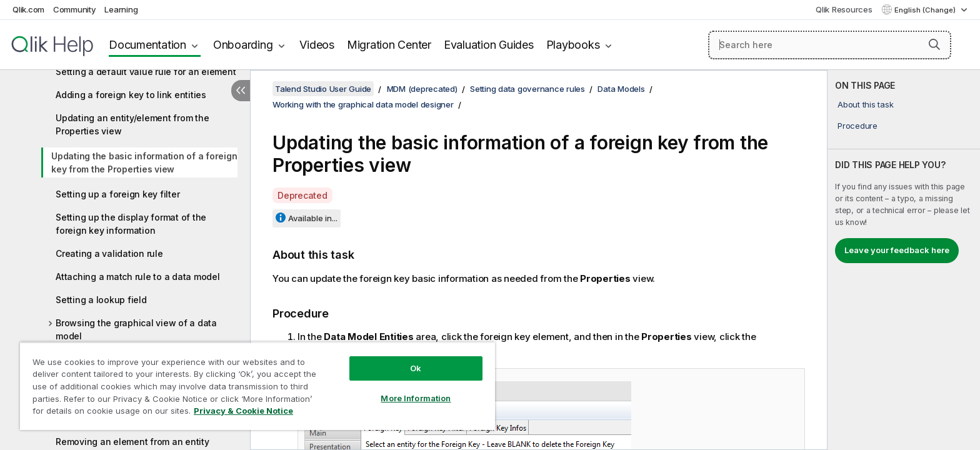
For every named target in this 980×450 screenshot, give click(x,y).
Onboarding (243, 45)
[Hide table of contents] (241, 91)
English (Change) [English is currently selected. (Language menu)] (926, 10)
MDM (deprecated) (422, 89)
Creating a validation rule (109, 253)
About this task (865, 104)
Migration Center (389, 45)
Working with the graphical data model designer (363, 104)
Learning (121, 9)
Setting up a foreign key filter (117, 194)
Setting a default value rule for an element (146, 72)
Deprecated (302, 195)
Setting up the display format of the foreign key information (131, 224)
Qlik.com (28, 9)
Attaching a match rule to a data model (138, 277)
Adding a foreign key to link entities (131, 95)
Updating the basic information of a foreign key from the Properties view (144, 162)
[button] (934, 44)
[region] (257, 386)
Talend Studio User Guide (323, 89)
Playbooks (573, 45)
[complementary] (904, 260)
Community (75, 9)
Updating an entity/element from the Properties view (132, 124)
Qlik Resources (844, 9)
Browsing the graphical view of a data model (136, 329)
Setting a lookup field (101, 300)
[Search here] (830, 45)
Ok (416, 368)
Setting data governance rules (527, 89)
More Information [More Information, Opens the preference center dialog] (416, 398)
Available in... (313, 218)
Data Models (621, 89)
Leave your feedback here (897, 250)
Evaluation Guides (489, 45)
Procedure (857, 126)
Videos (317, 45)
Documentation (147, 45)
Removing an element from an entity (132, 442)
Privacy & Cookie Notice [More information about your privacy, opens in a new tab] (243, 411)
